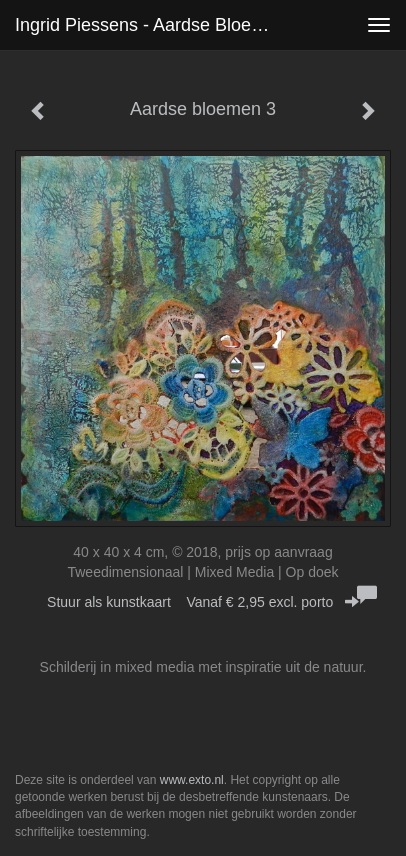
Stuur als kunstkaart (203, 602)
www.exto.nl (192, 780)
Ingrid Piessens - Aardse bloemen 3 (154, 25)
